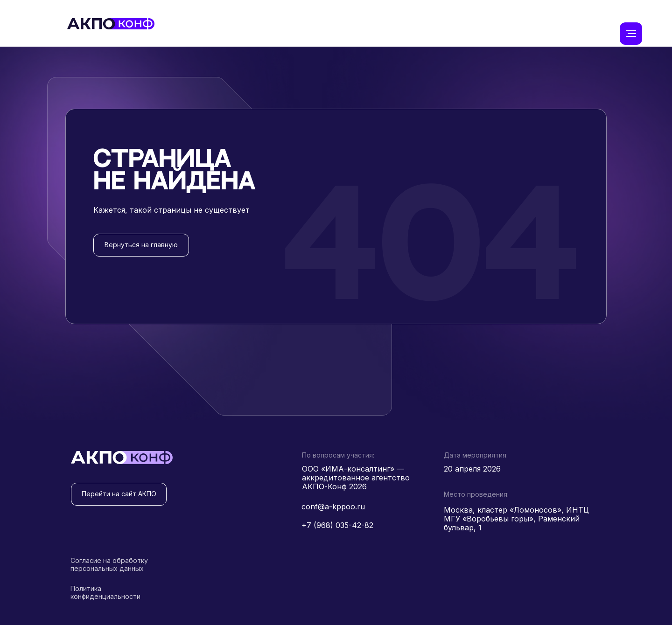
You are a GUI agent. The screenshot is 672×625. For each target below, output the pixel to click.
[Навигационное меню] (631, 34)
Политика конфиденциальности (105, 592)
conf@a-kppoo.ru (333, 507)
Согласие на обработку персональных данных (109, 564)
